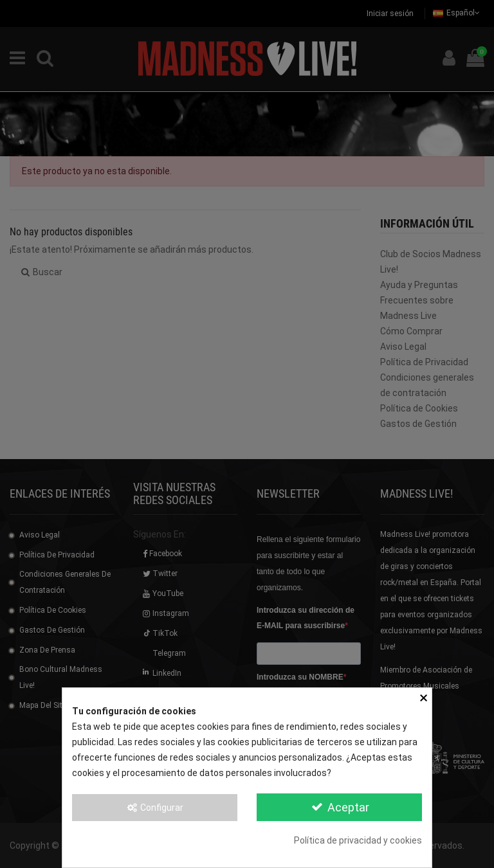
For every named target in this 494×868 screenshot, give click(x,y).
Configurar (155, 808)
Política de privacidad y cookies (358, 840)
